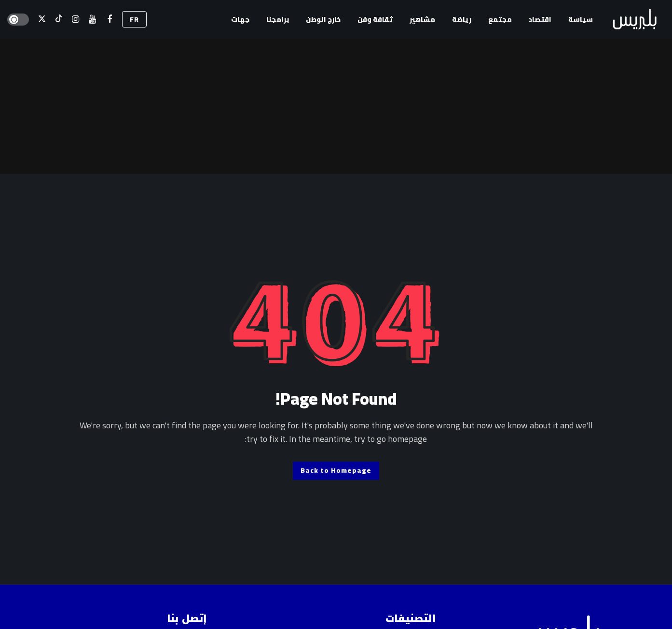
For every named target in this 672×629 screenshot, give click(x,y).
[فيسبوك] (109, 20)
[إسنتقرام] (75, 20)
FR (134, 19)
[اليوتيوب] (92, 20)
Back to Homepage (336, 470)
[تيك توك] (59, 20)
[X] (42, 20)
